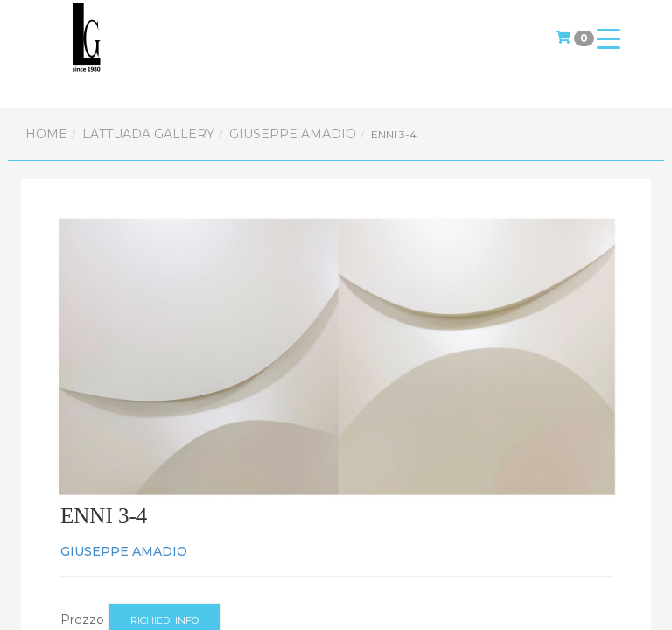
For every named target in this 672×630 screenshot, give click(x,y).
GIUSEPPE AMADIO (293, 134)
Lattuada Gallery (148, 134)
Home (46, 134)
